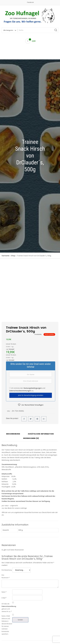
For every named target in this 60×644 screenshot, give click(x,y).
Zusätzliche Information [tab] (41, 434)
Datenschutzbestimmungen (20, 391)
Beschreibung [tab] (13, 434)
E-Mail (4, 598)
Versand (12, 349)
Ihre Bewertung (7, 570)
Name (4, 592)
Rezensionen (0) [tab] (31, 438)
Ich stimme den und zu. (27, 389)
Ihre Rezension (6, 576)
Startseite (5, 256)
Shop (13, 256)
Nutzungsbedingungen (33, 388)
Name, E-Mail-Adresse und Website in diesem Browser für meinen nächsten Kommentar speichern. (7, 625)
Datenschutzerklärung (9, 606)
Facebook (30, 2)
